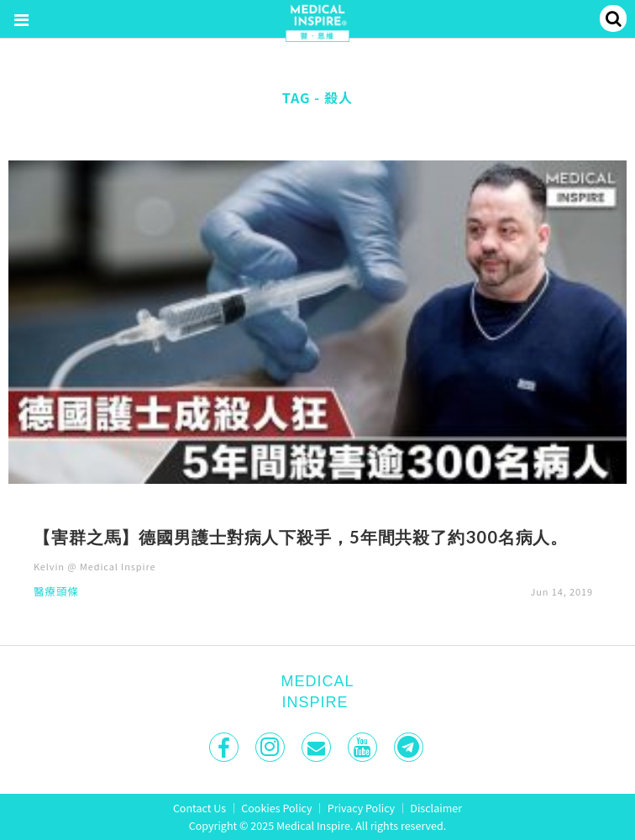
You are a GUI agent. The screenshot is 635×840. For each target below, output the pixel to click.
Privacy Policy (361, 808)
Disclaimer (436, 808)
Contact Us (199, 808)
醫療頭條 (56, 593)
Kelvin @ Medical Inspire (94, 566)
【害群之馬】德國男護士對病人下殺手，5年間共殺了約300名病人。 (301, 537)
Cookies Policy (276, 808)
